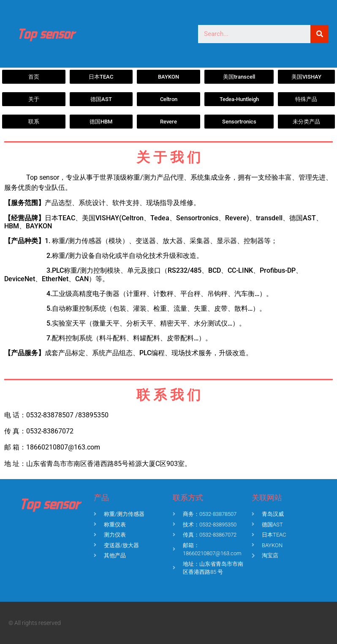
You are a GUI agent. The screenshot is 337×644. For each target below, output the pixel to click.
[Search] (319, 34)
